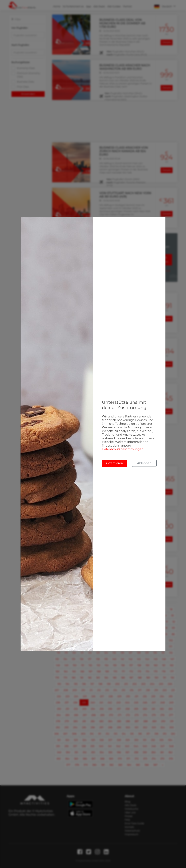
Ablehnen (144, 463)
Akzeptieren (114, 463)
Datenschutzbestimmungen (123, 449)
